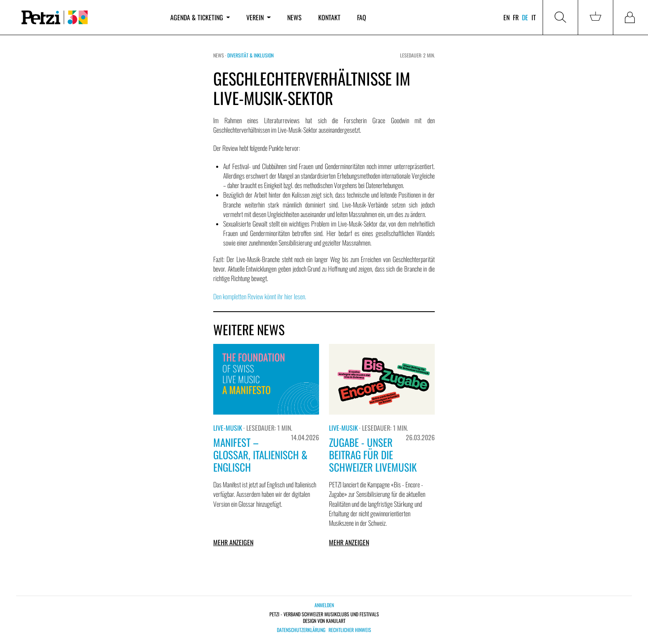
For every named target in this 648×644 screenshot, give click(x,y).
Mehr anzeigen (233, 542)
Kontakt (329, 17)
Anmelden (324, 605)
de (525, 17)
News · (220, 55)
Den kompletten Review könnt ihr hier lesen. (260, 296)
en (506, 17)
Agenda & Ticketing (200, 17)
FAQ (362, 17)
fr (516, 17)
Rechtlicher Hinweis (350, 630)
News (294, 17)
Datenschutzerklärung (301, 630)
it (534, 17)
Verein (258, 17)
